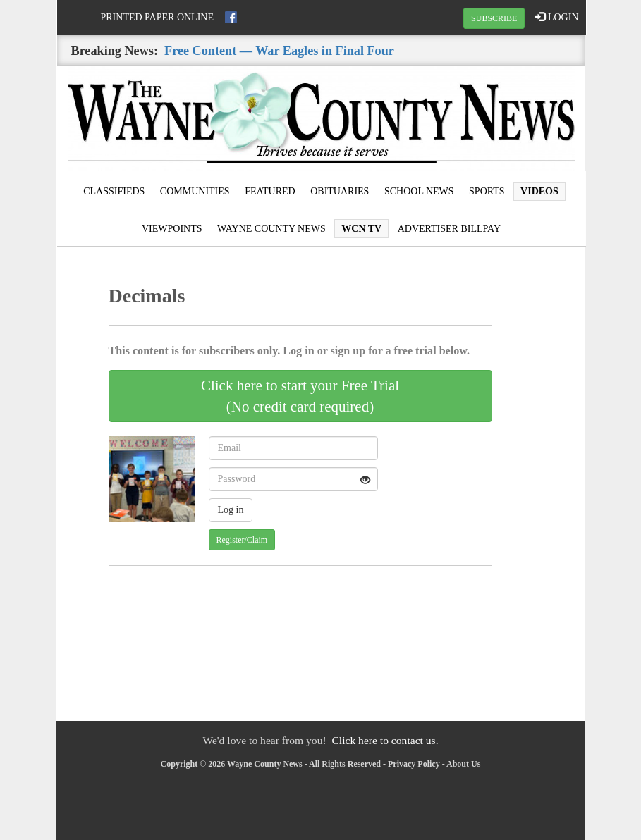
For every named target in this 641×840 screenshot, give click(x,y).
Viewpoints (172, 229)
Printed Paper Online (158, 17)
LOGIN (557, 17)
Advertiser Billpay (449, 229)
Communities (195, 191)
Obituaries (340, 191)
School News (419, 191)
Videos (539, 191)
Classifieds (114, 191)
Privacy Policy (414, 764)
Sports (487, 191)
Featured (270, 191)
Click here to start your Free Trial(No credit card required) (300, 396)
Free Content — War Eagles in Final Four (279, 51)
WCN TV (361, 229)
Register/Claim (242, 540)
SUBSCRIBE (494, 18)
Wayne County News (271, 229)
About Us (463, 764)
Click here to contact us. (385, 740)
